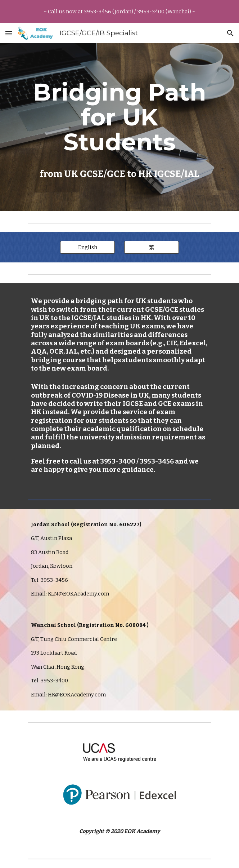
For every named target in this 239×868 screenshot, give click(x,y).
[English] (87, 247)
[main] (119, 127)
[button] (9, 33)
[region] (119, 12)
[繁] (151, 247)
